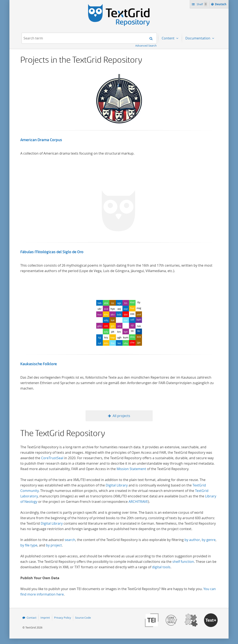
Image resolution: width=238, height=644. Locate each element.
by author (192, 540)
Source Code (83, 618)
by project (54, 545)
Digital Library (117, 485)
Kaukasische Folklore (39, 364)
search (70, 540)
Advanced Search (146, 46)
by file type (29, 545)
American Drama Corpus (41, 140)
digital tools (161, 567)
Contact (32, 618)
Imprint (45, 618)
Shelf (202, 4)
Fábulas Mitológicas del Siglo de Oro (52, 252)
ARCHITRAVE (138, 502)
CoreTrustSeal (52, 458)
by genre (209, 540)
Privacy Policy (63, 618)
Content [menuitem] (168, 38)
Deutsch (221, 5)
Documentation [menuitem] (198, 38)
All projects (121, 416)
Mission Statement (131, 469)
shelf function (183, 562)
